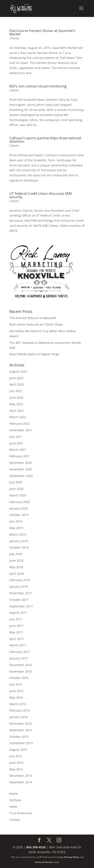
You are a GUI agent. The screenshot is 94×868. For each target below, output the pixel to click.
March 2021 (18, 450)
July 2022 (16, 391)
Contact (15, 820)
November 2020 (21, 469)
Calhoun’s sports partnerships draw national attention (45, 140)
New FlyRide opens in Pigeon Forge (34, 354)
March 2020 (18, 495)
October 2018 (19, 547)
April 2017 (17, 639)
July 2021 (16, 437)
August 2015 (18, 750)
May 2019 (16, 528)
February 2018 (20, 580)
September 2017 (21, 606)
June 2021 (16, 443)
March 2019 (18, 534)
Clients (14, 38)
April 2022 (17, 411)
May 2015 (16, 769)
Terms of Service (44, 862)
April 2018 (17, 574)
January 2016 (19, 717)
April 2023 (17, 384)
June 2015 (16, 763)
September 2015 (21, 743)
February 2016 (20, 710)
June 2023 (16, 378)
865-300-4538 (36, 847)
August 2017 (18, 613)
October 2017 (19, 600)
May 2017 (16, 632)
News (13, 806)
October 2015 (19, 737)
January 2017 (19, 658)
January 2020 (19, 508)
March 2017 (18, 645)
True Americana (21, 813)
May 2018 (16, 567)
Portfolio (15, 800)
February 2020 (20, 502)
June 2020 (16, 489)
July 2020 (16, 482)
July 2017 (16, 619)
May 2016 (16, 697)
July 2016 (16, 684)
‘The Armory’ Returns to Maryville (33, 318)
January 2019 (19, 541)
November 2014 (21, 782)
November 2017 (21, 593)
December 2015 (21, 724)
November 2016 (21, 671)
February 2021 (20, 456)
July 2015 (16, 756)
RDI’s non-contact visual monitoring (38, 86)
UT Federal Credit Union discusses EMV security (41, 195)
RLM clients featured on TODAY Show (36, 324)
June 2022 (16, 397)
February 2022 (20, 424)
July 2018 (16, 554)
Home (14, 794)
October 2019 (19, 515)
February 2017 (20, 652)
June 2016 (16, 691)
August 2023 (18, 371)
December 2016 (21, 665)
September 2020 (21, 476)
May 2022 (16, 404)
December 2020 (21, 463)
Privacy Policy (72, 857)
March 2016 (18, 704)
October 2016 (19, 678)
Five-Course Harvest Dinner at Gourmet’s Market (42, 32)
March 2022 (18, 417)
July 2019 (16, 521)
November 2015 (21, 730)
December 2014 (21, 776)
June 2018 (16, 560)
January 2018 (19, 587)
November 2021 (21, 430)
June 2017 (16, 626)
